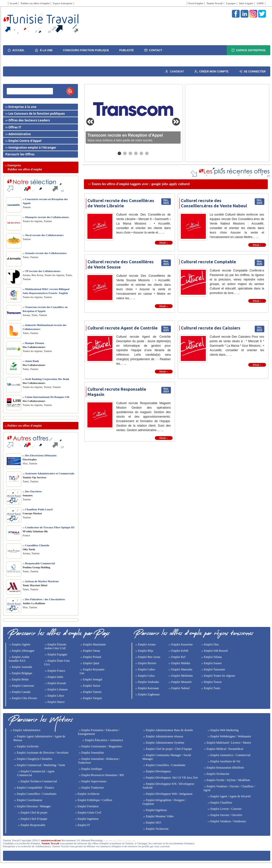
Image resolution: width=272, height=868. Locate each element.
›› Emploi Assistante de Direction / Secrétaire (41, 753)
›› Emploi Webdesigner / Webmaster (229, 736)
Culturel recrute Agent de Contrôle (123, 328)
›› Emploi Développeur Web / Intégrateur (167, 794)
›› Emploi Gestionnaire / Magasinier (100, 746)
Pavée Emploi (196, 3)
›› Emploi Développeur (157, 771)
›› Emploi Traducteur (91, 788)
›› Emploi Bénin (19, 679)
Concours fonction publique (86, 50)
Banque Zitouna (33, 343)
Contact (153, 50)
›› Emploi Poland (90, 657)
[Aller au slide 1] (119, 153)
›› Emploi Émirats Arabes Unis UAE (55, 646)
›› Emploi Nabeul (179, 688)
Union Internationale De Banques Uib (46, 397)
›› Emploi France (55, 671)
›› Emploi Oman (90, 651)
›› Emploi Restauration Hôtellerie (224, 768)
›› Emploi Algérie (19, 644)
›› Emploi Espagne (56, 654)
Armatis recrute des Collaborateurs (45, 253)
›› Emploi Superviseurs (92, 781)
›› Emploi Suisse (90, 686)
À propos (231, 3)
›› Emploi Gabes (145, 669)
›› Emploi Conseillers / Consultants (35, 794)
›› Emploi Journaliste (91, 753)
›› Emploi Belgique (20, 673)
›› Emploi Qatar (90, 663)
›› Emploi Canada (19, 692)
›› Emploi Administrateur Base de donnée (168, 730)
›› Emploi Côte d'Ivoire (23, 698)
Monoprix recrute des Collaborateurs (46, 217)
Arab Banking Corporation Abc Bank (46, 379)
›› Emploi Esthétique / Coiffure (93, 800)
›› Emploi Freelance (87, 806)
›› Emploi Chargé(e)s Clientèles (33, 759)
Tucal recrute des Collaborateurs (43, 235)
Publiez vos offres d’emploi (35, 3)
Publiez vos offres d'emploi (25, 426)
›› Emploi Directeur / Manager (32, 806)
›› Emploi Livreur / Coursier (224, 809)
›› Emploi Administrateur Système (163, 743)
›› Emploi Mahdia (179, 663)
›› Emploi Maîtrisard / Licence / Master (227, 743)
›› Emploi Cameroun (21, 686)
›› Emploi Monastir (180, 682)
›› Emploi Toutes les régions (218, 676)
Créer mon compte (211, 71)
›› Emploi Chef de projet (32, 813)
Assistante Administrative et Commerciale (49, 473)
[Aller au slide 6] (147, 153)
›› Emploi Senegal (91, 679)
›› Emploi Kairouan (147, 688)
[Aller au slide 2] (125, 153)
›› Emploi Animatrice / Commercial (229, 755)
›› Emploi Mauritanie (93, 644)
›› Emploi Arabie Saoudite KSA (19, 659)
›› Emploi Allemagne (21, 651)
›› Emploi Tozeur (211, 682)
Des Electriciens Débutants (40, 455)
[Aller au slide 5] (141, 153)
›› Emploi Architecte (87, 794)
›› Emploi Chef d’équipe (32, 819)
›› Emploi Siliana (211, 657)
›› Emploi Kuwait (55, 683)
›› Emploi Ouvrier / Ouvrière (225, 815)
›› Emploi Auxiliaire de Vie (224, 761)
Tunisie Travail (214, 3)
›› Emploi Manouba (180, 669)
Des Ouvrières (32, 491)
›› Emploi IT (82, 825)
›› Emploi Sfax (210, 644)
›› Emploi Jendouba (147, 682)
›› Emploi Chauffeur (219, 803)
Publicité (127, 50)
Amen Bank (31, 361)
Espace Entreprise (63, 3)
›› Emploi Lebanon (56, 689)
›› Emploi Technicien (155, 829)
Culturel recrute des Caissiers (211, 328)
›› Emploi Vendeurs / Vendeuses (226, 821)
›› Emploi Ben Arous (147, 657)
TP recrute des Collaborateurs (42, 271)
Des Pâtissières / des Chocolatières (44, 599)
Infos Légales (246, 3)
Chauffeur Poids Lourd (38, 509)
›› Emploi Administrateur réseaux (163, 736)
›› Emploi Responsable (31, 825)
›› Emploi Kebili (178, 651)
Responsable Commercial (39, 563)
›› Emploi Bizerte (145, 663)
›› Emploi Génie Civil (88, 813)
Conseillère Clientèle (36, 545)
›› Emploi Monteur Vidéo (158, 816)
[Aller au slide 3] (130, 153)
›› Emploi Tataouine (213, 669)
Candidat (174, 71)
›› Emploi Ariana (145, 644)
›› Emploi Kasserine (180, 644)
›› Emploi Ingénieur (86, 819)
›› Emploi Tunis (210, 688)
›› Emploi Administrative (25, 730)
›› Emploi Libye (54, 696)
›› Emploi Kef (177, 657)
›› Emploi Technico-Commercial (37, 781)
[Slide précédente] (90, 122)
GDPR (260, 3)
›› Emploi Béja (144, 651)
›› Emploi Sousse (211, 663)
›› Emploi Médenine (180, 676)
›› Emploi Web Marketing (223, 730)
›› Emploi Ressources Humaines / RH (101, 775)
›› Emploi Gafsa (145, 676)
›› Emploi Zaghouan (147, 694)
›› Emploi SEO (152, 823)
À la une (44, 50)
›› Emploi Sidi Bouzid (214, 651)
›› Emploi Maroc (54, 702)
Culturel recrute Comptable (208, 262)
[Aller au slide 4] (136, 153)
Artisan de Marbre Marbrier (41, 581)
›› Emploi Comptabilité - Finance (34, 788)
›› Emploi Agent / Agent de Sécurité (229, 796)
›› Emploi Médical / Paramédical (223, 749)
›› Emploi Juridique (90, 769)
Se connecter (252, 71)
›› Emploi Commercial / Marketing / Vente (39, 765)
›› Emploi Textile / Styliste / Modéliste (227, 780)
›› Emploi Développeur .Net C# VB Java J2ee (170, 778)
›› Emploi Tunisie (91, 692)
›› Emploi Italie (54, 677)
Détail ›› (164, 243)
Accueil (13, 3)
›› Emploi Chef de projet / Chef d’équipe (167, 749)
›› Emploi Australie (20, 667)
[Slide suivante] (176, 122)
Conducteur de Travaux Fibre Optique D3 (49, 527)
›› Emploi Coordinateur (28, 800)
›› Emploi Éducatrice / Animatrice (102, 740)
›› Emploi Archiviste (26, 746)
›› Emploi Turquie (91, 698)
